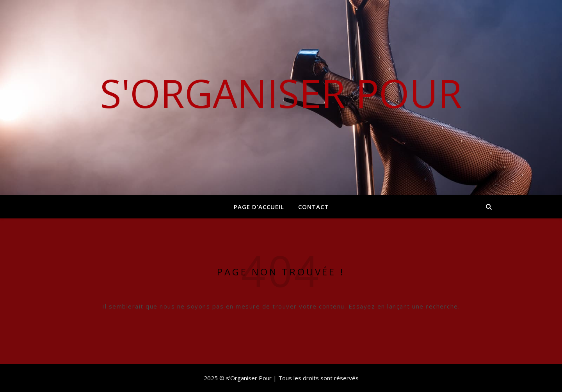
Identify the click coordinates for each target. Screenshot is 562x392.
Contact (313, 207)
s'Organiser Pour (281, 93)
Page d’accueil (259, 207)
